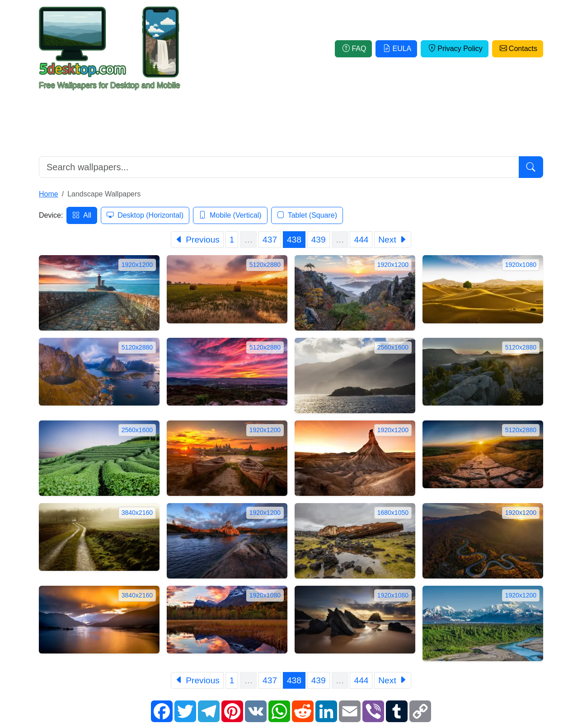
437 (270, 240)
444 (361, 240)
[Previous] (197, 240)
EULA (396, 49)
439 (319, 240)
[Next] (393, 240)
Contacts (518, 49)
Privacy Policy (455, 49)
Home (49, 194)
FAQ (353, 49)
